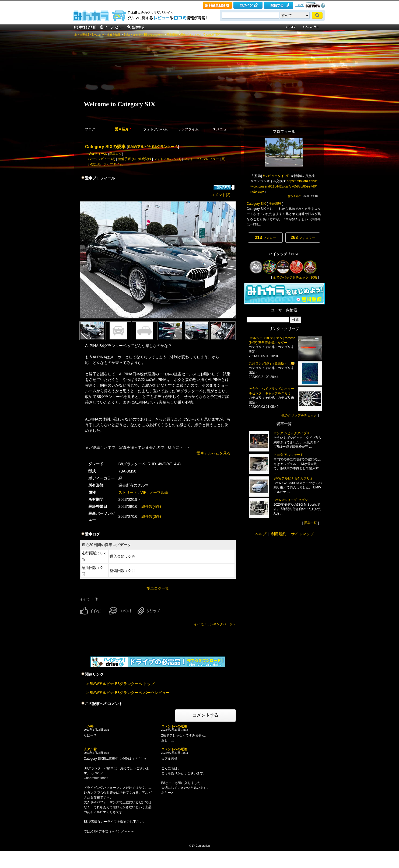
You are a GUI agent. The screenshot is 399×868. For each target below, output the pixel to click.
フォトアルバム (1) (167, 159)
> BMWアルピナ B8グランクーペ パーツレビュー (128, 693)
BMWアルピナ (132, 35)
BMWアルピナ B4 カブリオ (293, 478)
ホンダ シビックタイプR (291, 433)
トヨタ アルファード (288, 455)
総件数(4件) (151, 506)
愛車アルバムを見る (213, 453)
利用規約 (279, 534)
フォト (189, 159)
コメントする (205, 715)
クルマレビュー (208, 159)
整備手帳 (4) (127, 159)
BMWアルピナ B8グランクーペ (153, 147)
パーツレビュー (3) (101, 159)
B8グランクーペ (154, 35)
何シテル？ (295, 196)
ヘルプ (299, 5)
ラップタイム (188, 129)
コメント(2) (221, 195)
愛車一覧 (310, 523)
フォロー (265, 237)
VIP (143, 492)
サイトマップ (302, 534)
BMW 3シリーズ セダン (291, 500)
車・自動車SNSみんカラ (89, 35)
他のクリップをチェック (299, 415)
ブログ (90, 129)
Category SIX (256, 204)
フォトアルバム (155, 129)
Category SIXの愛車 (105, 147)
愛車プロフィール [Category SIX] (200, 35)
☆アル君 (90, 749)
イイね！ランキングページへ (215, 624)
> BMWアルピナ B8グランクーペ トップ (120, 684)
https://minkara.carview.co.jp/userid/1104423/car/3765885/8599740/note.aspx (284, 186)
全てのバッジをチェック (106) (295, 277)
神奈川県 (275, 204)
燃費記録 (145, 159)
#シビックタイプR (276, 176)
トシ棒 (89, 726)
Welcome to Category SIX (120, 104)
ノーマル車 (159, 492)
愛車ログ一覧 (158, 588)
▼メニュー (221, 129)
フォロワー (303, 237)
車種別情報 (114, 35)
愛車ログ (115, 154)
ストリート (128, 492)
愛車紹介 (172, 35)
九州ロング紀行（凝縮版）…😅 (272, 363)
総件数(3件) (151, 516)
